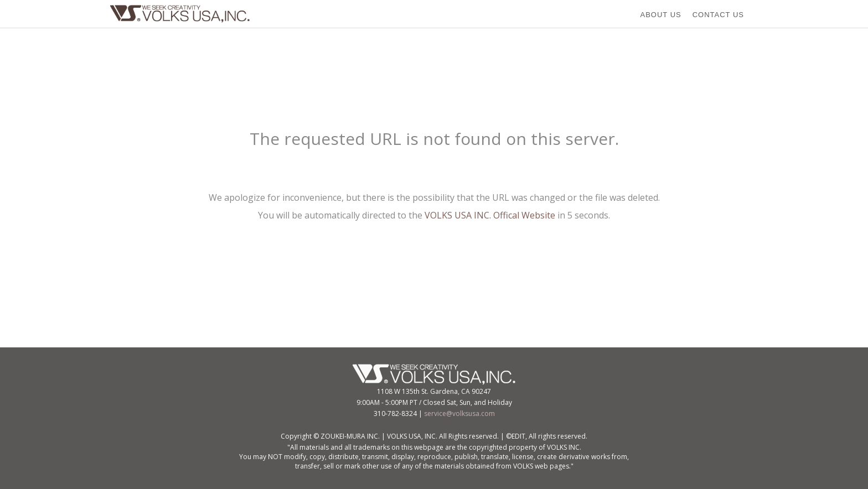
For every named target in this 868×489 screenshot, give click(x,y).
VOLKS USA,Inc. (183, 14)
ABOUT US (660, 15)
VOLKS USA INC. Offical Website (490, 215)
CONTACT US (718, 15)
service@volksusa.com (459, 413)
